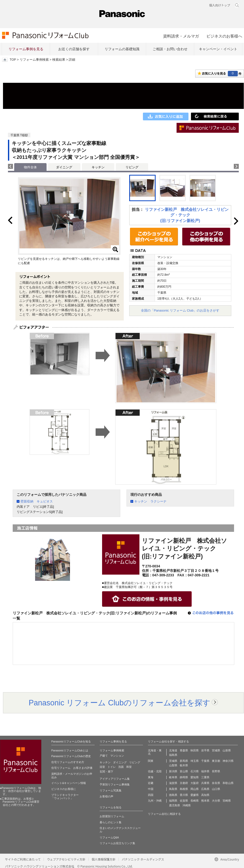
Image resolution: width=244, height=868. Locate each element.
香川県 (184, 795)
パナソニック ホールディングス (143, 859)
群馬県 (184, 761)
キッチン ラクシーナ (150, 501)
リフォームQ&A (109, 837)
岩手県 (205, 750)
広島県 (205, 789)
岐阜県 (173, 777)
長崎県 (195, 801)
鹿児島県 (175, 805)
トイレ (112, 767)
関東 (151, 761)
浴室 (102, 767)
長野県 (216, 771)
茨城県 (173, 761)
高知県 (205, 795)
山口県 (216, 789)
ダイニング (64, 167)
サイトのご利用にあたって (23, 859)
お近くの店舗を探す (74, 49)
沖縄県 (187, 805)
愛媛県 (195, 795)
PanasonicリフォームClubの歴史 (71, 756)
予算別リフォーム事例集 (115, 784)
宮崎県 (227, 801)
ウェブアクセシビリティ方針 (66, 859)
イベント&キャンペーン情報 (69, 783)
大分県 (216, 801)
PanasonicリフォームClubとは (70, 750)
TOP (13, 60)
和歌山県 (228, 783)
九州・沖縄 (155, 801)
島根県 (184, 789)
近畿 (151, 783)
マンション (117, 756)
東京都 (216, 761)
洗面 (121, 767)
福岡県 (173, 801)
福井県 (205, 771)
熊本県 (205, 801)
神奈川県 (228, 761)
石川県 (195, 771)
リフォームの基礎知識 (122, 49)
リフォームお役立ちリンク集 (117, 843)
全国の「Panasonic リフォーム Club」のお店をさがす (180, 310)
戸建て (104, 756)
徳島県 (173, 795)
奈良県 (216, 783)
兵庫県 (205, 783)
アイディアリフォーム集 (115, 779)
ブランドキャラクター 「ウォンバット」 (65, 797)
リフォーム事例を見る (26, 49)
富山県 (184, 771)
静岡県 (184, 777)
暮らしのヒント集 (111, 822)
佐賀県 (184, 801)
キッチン (98, 167)
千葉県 (205, 761)
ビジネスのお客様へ (224, 36)
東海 (151, 777)
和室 (129, 767)
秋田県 (195, 750)
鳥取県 (173, 789)
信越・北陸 (155, 771)
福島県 (173, 755)
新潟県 (173, 771)
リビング (132, 167)
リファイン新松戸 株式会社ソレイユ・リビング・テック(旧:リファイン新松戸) (187, 215)
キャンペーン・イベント (218, 49)
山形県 (227, 750)
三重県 (205, 777)
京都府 (184, 783)
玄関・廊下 (106, 772)
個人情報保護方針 (104, 859)
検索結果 (59, 60)
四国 (151, 795)
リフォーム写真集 (111, 790)
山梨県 (173, 765)
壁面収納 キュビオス (37, 501)
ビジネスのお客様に (64, 789)
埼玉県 (195, 761)
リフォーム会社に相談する (164, 814)
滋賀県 (173, 783)
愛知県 (195, 777)
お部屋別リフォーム (112, 816)
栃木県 (184, 765)
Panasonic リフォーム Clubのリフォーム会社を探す (120, 703)
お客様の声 (106, 796)
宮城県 (216, 750)
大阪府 (195, 783)
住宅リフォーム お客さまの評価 (72, 768)
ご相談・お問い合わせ (170, 49)
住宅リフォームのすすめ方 (68, 762)
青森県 (184, 750)
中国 (151, 789)
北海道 (173, 750)
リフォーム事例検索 (34, 60)
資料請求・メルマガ (181, 36)
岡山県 (195, 789)
